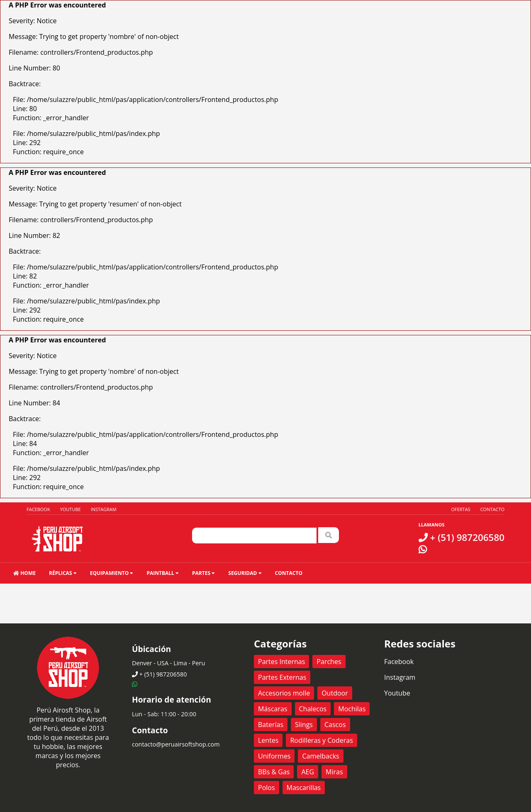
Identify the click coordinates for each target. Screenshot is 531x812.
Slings (304, 725)
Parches (329, 662)
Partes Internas (281, 662)
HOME (24, 573)
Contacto (492, 509)
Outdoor (335, 693)
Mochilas (352, 709)
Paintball (163, 573)
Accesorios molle (284, 693)
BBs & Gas (274, 772)
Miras (334, 772)
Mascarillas (304, 788)
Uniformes (274, 756)
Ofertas (460, 509)
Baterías (271, 725)
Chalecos (313, 709)
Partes (203, 573)
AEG (308, 772)
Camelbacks (320, 756)
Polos (267, 788)
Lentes (268, 740)
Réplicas (63, 573)
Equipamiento (112, 573)
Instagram (104, 509)
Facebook (38, 509)
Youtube (71, 509)
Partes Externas (282, 677)
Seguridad (245, 573)
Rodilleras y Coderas (321, 740)
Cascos (335, 725)
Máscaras (273, 709)
